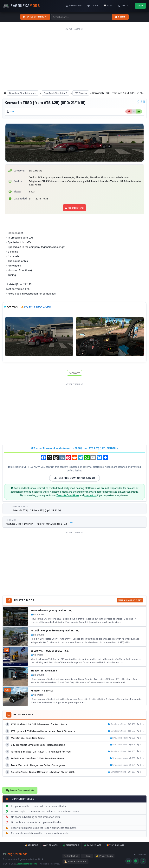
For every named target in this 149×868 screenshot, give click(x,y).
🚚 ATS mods (31, 845)
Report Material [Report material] (74, 208)
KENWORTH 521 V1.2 (42, 691)
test (12, 111)
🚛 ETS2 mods (50, 845)
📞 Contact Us (71, 856)
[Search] (120, 17)
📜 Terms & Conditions (75, 861)
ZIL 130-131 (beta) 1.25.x (44, 671)
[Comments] (141, 102)
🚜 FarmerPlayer (92, 845)
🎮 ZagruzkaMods (15, 854)
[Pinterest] (143, 861)
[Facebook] (136, 861)
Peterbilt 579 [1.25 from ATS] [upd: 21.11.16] (55, 631)
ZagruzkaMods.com (27, 864)
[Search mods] (82, 17)
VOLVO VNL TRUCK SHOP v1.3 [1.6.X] (50, 651)
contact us (90, 495)
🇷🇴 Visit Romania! (115, 845)
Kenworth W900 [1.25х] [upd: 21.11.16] (52, 611)
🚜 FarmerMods (71, 845)
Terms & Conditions (68, 495)
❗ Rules (87, 856)
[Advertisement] (74, 59)
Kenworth (74, 373)
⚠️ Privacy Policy (104, 856)
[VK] (128, 861)
